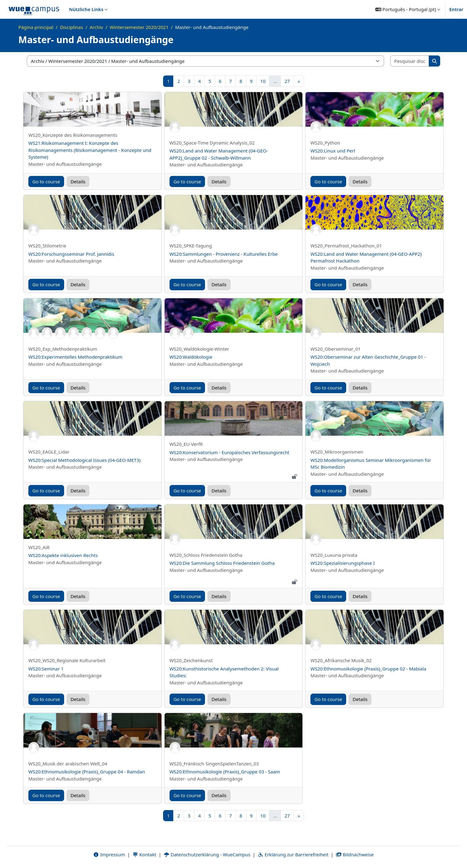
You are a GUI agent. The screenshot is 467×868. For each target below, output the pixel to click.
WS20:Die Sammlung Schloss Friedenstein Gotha (222, 563)
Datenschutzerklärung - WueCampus (207, 855)
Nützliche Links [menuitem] (86, 9)
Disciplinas (72, 27)
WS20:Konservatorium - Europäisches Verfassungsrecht (229, 452)
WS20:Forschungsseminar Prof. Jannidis (71, 254)
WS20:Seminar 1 (46, 669)
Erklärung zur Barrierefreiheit (293, 855)
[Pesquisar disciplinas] (410, 61)
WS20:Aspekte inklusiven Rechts (63, 555)
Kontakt (144, 855)
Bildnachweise (355, 855)
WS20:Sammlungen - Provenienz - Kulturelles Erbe (224, 254)
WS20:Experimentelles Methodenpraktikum (75, 357)
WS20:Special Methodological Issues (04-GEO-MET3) (84, 460)
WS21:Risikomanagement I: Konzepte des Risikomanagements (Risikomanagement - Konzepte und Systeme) (90, 150)
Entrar (456, 9)
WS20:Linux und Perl (333, 151)
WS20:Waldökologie (191, 357)
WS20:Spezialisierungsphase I (342, 563)
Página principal (36, 27)
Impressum (109, 855)
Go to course (46, 181)
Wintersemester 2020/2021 (139, 27)
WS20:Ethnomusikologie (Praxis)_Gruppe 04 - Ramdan (87, 772)
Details (78, 181)
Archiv (96, 27)
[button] (408, 9)
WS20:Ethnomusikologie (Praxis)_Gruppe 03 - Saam (225, 772)
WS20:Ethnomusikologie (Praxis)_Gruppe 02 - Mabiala (368, 669)
